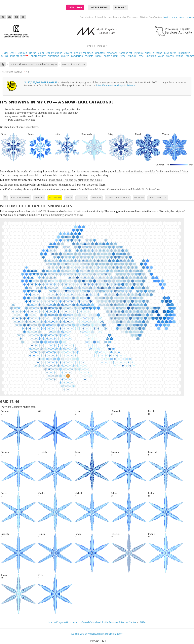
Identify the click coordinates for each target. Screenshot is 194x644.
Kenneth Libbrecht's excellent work (107, 189)
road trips (77, 56)
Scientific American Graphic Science (115, 85)
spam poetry (111, 56)
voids (161, 56)
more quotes (187, 17)
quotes (65, 56)
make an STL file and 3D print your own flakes (75, 180)
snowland (55, 198)
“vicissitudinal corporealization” (105, 634)
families (39, 198)
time (123, 56)
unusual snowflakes (30, 175)
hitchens (157, 53)
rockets (89, 56)
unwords (151, 56)
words (170, 56)
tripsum (132, 56)
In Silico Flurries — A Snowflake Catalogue (33, 64)
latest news (99, 7)
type (141, 56)
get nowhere (171, 17)
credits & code (158, 198)
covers (68, 53)
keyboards (170, 53)
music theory (17, 56)
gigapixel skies (142, 53)
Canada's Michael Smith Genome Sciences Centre (109, 622)
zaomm (190, 56)
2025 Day (75, 7)
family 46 (80, 175)
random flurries (133, 171)
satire (98, 56)
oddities (82, 198)
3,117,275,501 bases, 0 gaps (41, 82)
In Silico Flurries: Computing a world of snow (57, 215)
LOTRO (4, 56)
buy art (121, 7)
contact (75, 622)
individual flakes (179, 171)
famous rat (126, 53)
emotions (112, 53)
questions (53, 56)
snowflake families (154, 171)
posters (97, 198)
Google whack (79, 634)
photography (38, 56)
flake (69, 198)
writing (179, 56)
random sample (20, 198)
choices (23, 53)
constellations (54, 53)
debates (100, 53)
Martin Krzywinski (58, 622)
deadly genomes (83, 53)
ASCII (13, 53)
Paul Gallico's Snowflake (146, 189)
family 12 (64, 175)
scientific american (118, 198)
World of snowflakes (74, 64)
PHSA (143, 622)
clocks (33, 53)
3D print (139, 198)
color (41, 53)
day (5, 53)
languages (184, 53)
